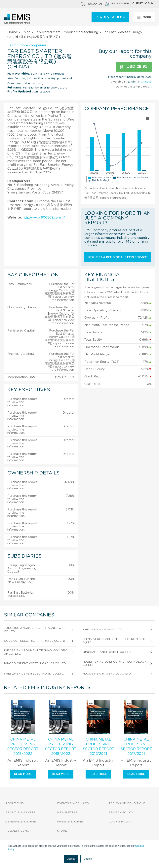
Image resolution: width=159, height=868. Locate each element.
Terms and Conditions (127, 803)
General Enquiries (21, 822)
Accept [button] (71, 859)
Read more (23, 774)
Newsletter (67, 813)
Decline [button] (88, 859)
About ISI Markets (20, 813)
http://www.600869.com (44, 218)
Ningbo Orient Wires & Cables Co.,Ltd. (35, 663)
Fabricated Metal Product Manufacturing (66, 32)
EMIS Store (117, 4)
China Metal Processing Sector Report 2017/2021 (98, 747)
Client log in (143, 4)
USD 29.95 (134, 67)
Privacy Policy (121, 813)
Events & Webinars (73, 803)
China (26, 32)
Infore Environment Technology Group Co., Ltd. (36, 652)
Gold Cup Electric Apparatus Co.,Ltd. (35, 641)
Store (62, 831)
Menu (144, 17)
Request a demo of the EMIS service (118, 257)
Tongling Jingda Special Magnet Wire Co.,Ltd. (35, 630)
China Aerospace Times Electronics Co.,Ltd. (114, 641)
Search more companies (27, 45)
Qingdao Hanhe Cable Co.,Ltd (107, 652)
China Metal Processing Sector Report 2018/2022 (23, 747)
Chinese (146, 82)
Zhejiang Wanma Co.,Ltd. (102, 630)
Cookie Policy (120, 822)
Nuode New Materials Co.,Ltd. (107, 674)
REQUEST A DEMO (110, 17)
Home (12, 32)
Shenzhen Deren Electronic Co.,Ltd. (34, 674)
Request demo (17, 831)
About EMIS (15, 803)
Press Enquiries (70, 822)
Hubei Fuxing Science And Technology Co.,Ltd (114, 663)
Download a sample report (134, 87)
